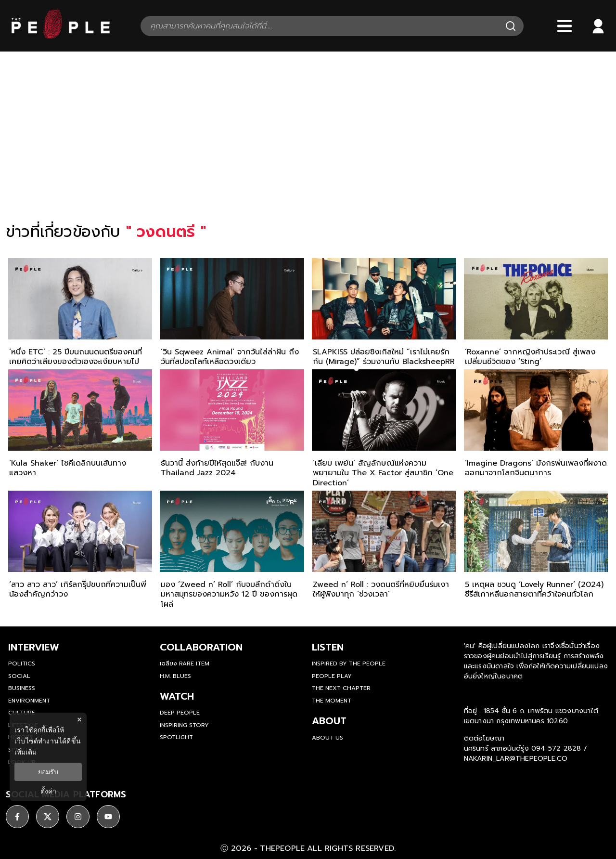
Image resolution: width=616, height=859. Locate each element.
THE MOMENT (332, 701)
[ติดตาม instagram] (78, 817)
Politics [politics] (22, 664)
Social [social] (19, 676)
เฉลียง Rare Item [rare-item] (185, 664)
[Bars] (565, 26)
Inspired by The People (349, 664)
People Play (332, 676)
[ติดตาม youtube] (108, 817)
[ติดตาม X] (48, 817)
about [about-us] (329, 721)
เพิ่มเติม (26, 752)
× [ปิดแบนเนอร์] (79, 720)
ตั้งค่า (48, 791)
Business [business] (22, 688)
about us (327, 738)
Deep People (180, 713)
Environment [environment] (29, 701)
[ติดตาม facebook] (17, 817)
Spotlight (176, 737)
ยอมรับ (48, 772)
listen (328, 647)
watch (177, 696)
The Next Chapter (341, 688)
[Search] (511, 26)
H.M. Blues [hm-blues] (175, 676)
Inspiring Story (184, 725)
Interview (34, 647)
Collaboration (201, 647)
